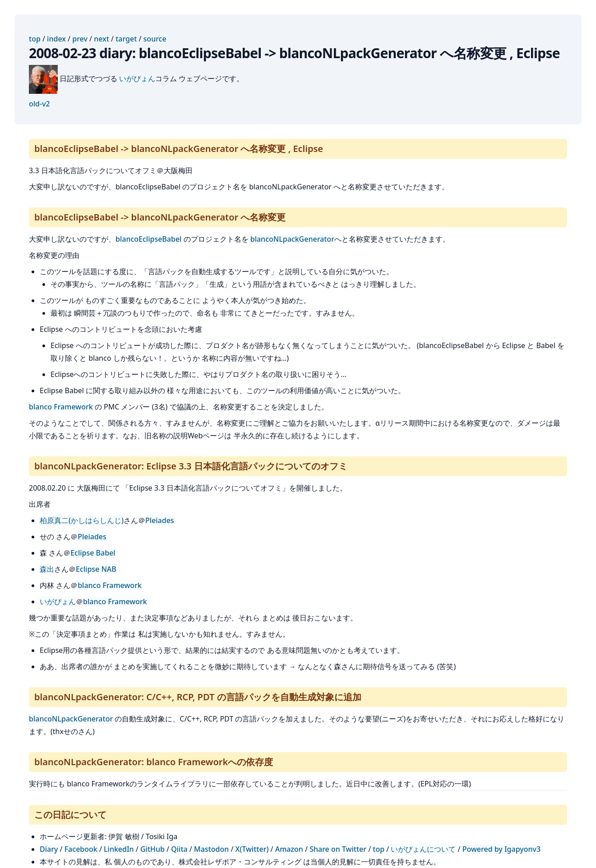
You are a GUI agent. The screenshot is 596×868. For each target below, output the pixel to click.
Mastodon (211, 849)
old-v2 (39, 104)
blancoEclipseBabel (148, 239)
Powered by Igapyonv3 (501, 849)
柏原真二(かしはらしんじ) (82, 520)
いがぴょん (137, 78)
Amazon (289, 849)
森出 (47, 569)
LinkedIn (119, 849)
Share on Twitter (338, 849)
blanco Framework (61, 407)
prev (80, 39)
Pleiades (160, 520)
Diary (49, 849)
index (56, 39)
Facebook (81, 849)
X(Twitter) (252, 849)
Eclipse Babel (93, 553)
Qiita (179, 849)
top (35, 39)
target (126, 39)
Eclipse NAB (96, 569)
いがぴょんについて (423, 849)
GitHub (152, 849)
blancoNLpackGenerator (292, 239)
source (155, 39)
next (102, 39)
